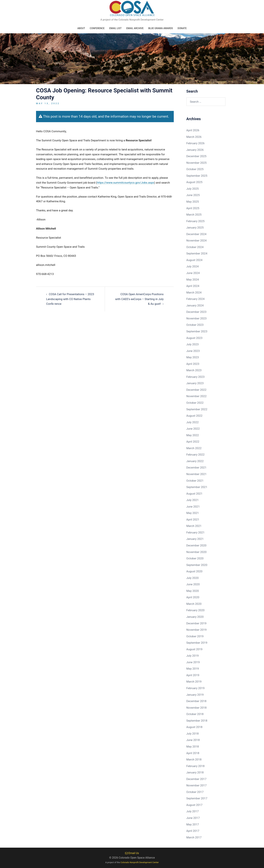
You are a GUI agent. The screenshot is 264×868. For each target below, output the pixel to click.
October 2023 (195, 325)
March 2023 (194, 370)
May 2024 (193, 280)
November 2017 (197, 785)
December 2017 (196, 779)
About (81, 28)
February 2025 (196, 221)
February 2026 (196, 143)
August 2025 (194, 182)
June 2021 (193, 507)
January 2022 (195, 461)
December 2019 (196, 623)
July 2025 (193, 189)
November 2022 (197, 396)
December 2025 (196, 156)
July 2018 (193, 734)
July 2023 (193, 344)
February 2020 (196, 610)
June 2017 (193, 818)
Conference (97, 28)
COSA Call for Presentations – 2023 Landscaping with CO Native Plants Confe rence (70, 299)
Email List (115, 28)
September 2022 (197, 409)
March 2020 (194, 604)
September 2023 (197, 331)
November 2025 (197, 163)
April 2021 (193, 519)
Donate (182, 28)
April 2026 (193, 130)
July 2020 (193, 578)
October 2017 (195, 792)
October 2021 (195, 481)
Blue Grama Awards (161, 28)
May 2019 (193, 669)
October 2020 (195, 558)
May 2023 (193, 357)
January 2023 (195, 383)
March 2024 (194, 292)
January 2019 (195, 695)
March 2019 (194, 682)
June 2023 (193, 351)
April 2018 (193, 753)
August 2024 (194, 260)
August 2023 (194, 338)
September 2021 (197, 487)
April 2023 (193, 364)
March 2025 (194, 215)
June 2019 (193, 662)
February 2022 (196, 455)
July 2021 (193, 500)
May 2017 (193, 824)
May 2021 (193, 513)
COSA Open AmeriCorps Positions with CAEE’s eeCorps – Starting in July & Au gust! (139, 299)
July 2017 (193, 811)
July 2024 (193, 266)
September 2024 (197, 253)
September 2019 (197, 643)
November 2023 (197, 318)
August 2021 (194, 494)
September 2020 (197, 565)
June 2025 (193, 195)
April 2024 (193, 286)
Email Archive (135, 28)
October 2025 (195, 169)
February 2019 (196, 688)
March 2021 (194, 526)
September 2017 (197, 798)
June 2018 (193, 740)
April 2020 (193, 597)
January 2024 (195, 305)
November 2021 (197, 474)
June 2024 (193, 273)
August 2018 (194, 727)
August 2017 (194, 805)
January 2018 (195, 772)
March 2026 (194, 137)
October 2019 (195, 636)
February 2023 (196, 377)
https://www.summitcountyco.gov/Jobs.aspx (126, 183)
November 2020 (197, 552)
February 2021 (196, 532)
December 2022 (196, 390)
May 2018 (193, 747)
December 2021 (196, 467)
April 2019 (193, 675)
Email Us (132, 853)
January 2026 (195, 150)
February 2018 (196, 766)
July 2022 (193, 422)
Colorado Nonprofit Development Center (140, 862)
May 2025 (193, 202)
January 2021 (195, 539)
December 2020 (196, 545)
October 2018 (195, 714)
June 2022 (193, 429)
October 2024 (195, 247)
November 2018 (197, 708)
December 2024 (196, 234)
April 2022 (193, 442)
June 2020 (193, 584)
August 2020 (194, 571)
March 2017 (194, 837)
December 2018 (196, 701)
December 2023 (196, 312)
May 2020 (193, 591)
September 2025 (197, 176)
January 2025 (195, 228)
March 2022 (194, 448)
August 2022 (194, 416)
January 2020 (195, 617)
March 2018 (194, 759)
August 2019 (194, 649)
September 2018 (197, 721)
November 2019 (197, 630)
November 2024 (197, 240)
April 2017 (193, 831)
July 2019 (193, 656)
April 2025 (193, 208)
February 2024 (196, 299)
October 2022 (195, 403)
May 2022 (193, 435)
